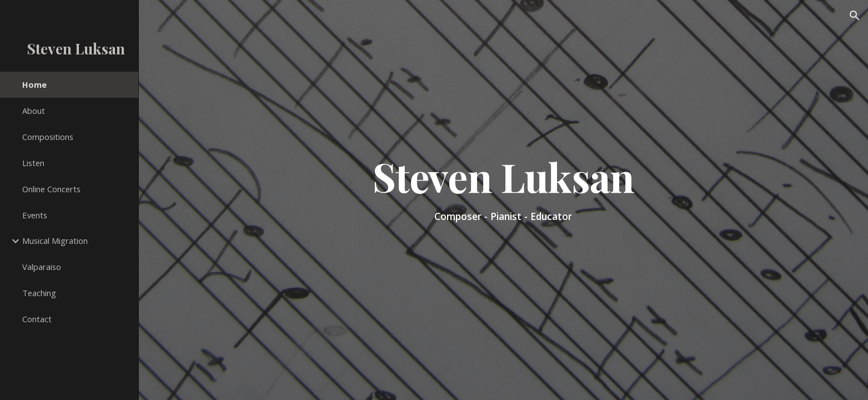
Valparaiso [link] (42, 267)
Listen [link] (33, 163)
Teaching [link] (39, 293)
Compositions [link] (48, 137)
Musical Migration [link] (55, 241)
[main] (504, 200)
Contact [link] (37, 319)
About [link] (34, 111)
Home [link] (34, 84)
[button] (855, 16)
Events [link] (35, 215)
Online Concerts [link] (51, 189)
